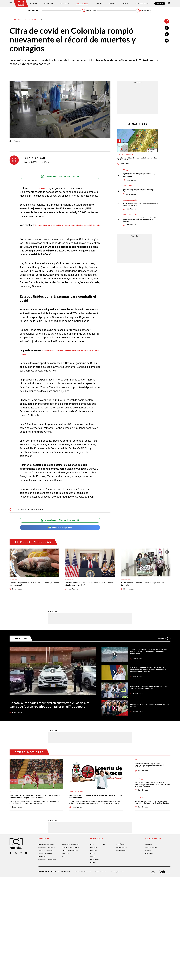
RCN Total (95, 871)
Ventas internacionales (72, 876)
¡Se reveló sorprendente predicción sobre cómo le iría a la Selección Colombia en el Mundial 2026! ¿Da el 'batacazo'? (140, 232)
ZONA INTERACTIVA (152, 871)
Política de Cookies (107, 897)
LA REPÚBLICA (121, 868)
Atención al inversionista (44, 886)
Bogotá (138, 794)
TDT (105, 868)
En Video (23, 647)
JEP (124, 175)
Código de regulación (47, 876)
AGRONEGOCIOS (122, 874)
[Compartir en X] (167, 35)
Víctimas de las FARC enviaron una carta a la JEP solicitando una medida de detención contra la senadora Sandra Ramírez (140, 180)
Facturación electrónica (73, 868)
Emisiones (17, 12)
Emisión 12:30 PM (89, 12)
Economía (98, 3)
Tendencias (111, 3)
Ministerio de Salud (40, 515)
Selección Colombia (132, 226)
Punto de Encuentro (138, 3)
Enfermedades (127, 586)
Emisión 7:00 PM (161, 12)
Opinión (123, 3)
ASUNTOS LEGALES (123, 871)
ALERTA (93, 880)
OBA (64, 882)
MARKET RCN (150, 877)
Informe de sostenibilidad (68, 872)
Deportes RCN (66, 3)
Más (163, 647)
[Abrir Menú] (11, 4)
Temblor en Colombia (127, 158)
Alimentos (14, 586)
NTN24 (93, 868)
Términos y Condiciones (127, 897)
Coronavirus (23, 515)
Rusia (137, 773)
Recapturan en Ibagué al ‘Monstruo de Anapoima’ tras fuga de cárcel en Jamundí (150, 699)
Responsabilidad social (49, 868)
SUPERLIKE (149, 874)
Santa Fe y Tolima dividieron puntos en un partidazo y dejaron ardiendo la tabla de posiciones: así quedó (140, 198)
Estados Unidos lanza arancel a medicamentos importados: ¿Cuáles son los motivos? (89, 592)
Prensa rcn (43, 882)
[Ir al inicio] (22, 4)
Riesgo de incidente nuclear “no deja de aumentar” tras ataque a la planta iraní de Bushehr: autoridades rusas (152, 780)
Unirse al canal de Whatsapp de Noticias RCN (60, 180)
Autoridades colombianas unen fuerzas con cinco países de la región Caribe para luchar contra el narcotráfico (149, 661)
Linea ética (66, 879)
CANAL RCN (159, 4)
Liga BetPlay (128, 192)
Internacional (50, 3)
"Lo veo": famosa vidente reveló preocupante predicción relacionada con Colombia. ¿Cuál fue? (151, 824)
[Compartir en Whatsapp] (167, 42)
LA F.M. (93, 877)
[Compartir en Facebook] (167, 28)
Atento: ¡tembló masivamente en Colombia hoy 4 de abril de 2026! (137, 163)
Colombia (36, 3)
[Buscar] (169, 4)
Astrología (140, 817)
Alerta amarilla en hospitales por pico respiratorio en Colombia (140, 592)
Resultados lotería (131, 210)
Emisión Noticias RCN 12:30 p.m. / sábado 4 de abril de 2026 (150, 718)
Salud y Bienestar (83, 3)
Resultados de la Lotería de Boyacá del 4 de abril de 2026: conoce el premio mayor (140, 215)
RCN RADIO (94, 874)
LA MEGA (94, 886)
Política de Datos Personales (85, 897)
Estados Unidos (72, 586)
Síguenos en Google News (60, 534)
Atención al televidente (49, 871)
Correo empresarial (47, 879)
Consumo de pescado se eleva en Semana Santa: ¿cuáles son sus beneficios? (31, 592)
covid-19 (44, 191)
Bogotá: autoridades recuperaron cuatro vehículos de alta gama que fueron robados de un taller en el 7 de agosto (50, 717)
